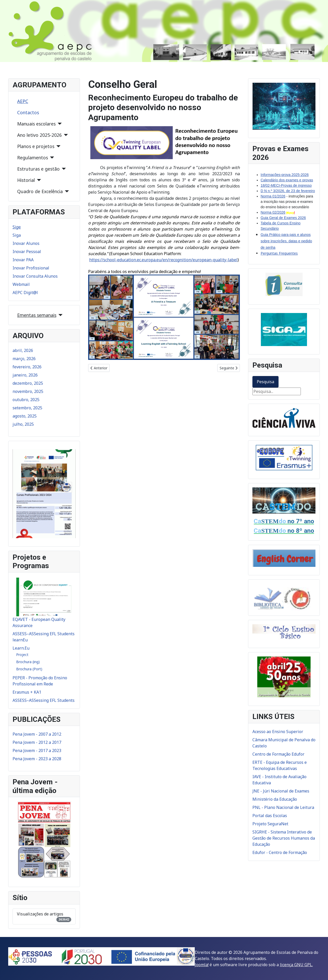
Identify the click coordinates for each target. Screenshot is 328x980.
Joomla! (202, 965)
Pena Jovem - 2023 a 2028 (37, 759)
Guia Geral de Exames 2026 (283, 218)
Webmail (21, 284)
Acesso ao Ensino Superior (278, 732)
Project (22, 655)
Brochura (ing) (28, 662)
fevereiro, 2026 (27, 367)
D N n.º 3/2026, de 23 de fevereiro (288, 191)
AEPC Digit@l (25, 293)
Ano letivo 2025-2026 (39, 135)
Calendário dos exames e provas (287, 180)
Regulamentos (33, 158)
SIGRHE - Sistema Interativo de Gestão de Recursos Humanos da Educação (284, 838)
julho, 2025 (23, 424)
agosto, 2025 (25, 416)
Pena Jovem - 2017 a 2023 (37, 750)
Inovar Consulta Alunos (35, 276)
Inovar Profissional (31, 268)
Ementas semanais (37, 315)
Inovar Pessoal (27, 252)
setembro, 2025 (27, 408)
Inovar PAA (23, 260)
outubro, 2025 (26, 400)
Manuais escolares (36, 124)
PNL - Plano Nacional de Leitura (283, 807)
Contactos (28, 112)
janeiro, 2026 (25, 375)
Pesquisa (265, 382)
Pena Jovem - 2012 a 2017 (37, 742)
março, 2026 (24, 359)
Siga (17, 235)
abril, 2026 (23, 350)
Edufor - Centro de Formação (280, 852)
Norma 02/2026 (273, 212)
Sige (17, 227)
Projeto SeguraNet (270, 824)
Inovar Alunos (26, 243)
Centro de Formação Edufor (278, 754)
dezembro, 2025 (28, 383)
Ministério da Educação (275, 799)
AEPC (23, 101)
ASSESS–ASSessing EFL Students (44, 700)
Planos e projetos (36, 146)
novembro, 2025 (28, 391)
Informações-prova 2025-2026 (285, 175)
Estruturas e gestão (38, 169)
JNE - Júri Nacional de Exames (281, 791)
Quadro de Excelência (40, 191)
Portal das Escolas (270, 816)
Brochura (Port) (29, 669)
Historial (26, 180)
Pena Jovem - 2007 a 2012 (37, 734)
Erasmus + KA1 (27, 692)
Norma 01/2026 (273, 196)
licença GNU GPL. (296, 965)
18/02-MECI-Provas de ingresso (286, 185)
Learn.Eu (21, 648)
